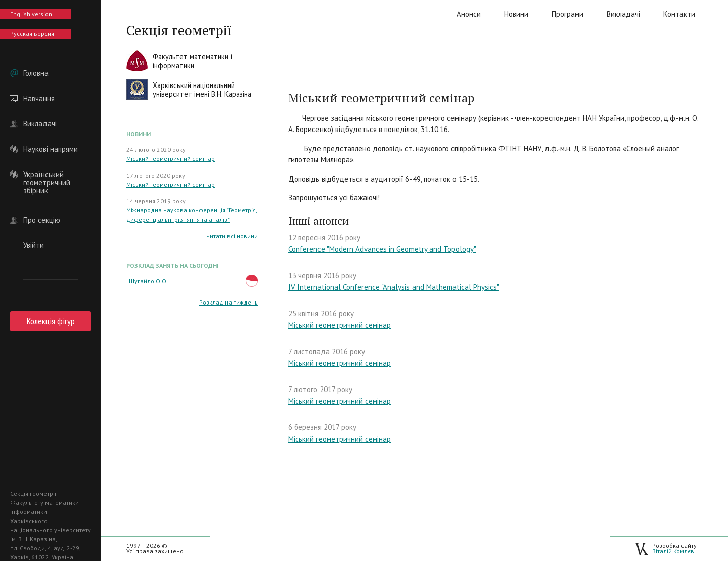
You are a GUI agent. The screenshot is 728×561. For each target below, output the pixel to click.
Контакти (679, 14)
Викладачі (40, 124)
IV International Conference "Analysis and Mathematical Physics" (394, 287)
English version (31, 14)
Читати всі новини (232, 236)
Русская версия (32, 34)
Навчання (39, 99)
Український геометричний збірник (47, 175)
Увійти (34, 245)
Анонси (469, 14)
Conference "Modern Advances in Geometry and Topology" (382, 249)
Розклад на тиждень (229, 302)
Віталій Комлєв (673, 551)
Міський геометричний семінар (171, 159)
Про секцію (42, 220)
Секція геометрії (179, 30)
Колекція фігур (51, 321)
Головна (36, 73)
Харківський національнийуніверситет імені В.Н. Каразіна (202, 90)
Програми (567, 14)
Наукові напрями (51, 149)
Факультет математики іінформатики (192, 61)
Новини (516, 14)
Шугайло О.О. (148, 281)
